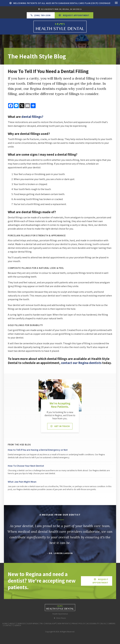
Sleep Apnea (33, 623)
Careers (111, 623)
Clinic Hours (61, 618)
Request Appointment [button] (76, 15)
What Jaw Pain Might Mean (22, 482)
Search (18, 625)
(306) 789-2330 (42, 15)
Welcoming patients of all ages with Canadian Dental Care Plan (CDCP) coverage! (62, 3)
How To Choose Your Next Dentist (26, 466)
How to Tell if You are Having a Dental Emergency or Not (38, 450)
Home (5, 623)
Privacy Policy (78, 623)
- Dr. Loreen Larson (60, 553)
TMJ (42, 623)
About (12, 623)
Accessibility (93, 623)
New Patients (64, 623)
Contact (8, 625)
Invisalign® (51, 623)
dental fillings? (32, 117)
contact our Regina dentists (81, 363)
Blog (104, 623)
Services (21, 623)
